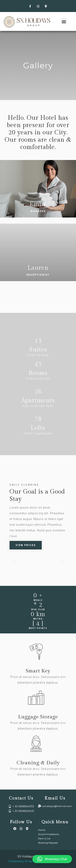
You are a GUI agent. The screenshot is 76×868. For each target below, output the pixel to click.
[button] (64, 21)
